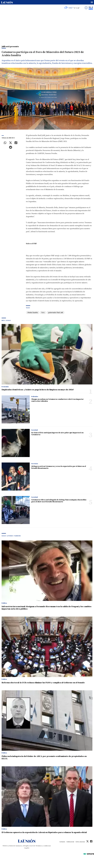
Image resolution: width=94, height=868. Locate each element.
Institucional (70, 842)
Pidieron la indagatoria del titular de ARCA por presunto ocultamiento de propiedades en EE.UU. (44, 757)
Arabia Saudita (33, 313)
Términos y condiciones (43, 846)
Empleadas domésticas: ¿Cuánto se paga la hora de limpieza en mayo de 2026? (38, 390)
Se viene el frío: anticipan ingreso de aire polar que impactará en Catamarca (57, 434)
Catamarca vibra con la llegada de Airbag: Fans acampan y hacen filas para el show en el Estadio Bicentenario (59, 501)
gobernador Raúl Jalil (56, 313)
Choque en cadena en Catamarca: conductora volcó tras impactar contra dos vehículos (57, 400)
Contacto (62, 842)
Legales (27, 848)
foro (43, 313)
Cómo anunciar (80, 842)
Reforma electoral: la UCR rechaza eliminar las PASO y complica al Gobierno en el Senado (43, 683)
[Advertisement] (47, 27)
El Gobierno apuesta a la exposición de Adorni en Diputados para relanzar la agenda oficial (44, 832)
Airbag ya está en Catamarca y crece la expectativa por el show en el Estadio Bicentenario (59, 467)
